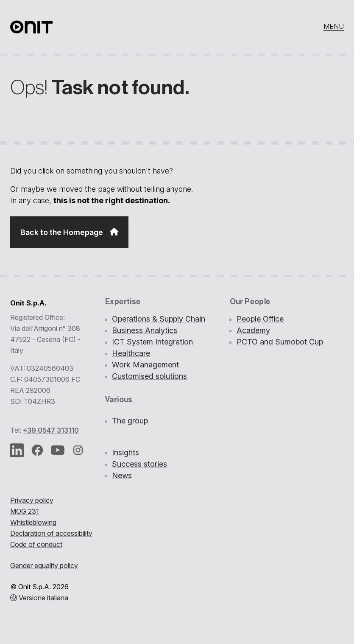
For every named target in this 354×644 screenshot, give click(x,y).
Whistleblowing (33, 522)
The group (130, 421)
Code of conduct (36, 544)
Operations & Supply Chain (159, 319)
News (122, 475)
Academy (253, 330)
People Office (260, 319)
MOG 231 (25, 511)
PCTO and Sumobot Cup (280, 342)
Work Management (145, 365)
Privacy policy (32, 500)
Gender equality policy (44, 566)
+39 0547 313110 (51, 430)
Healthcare (131, 353)
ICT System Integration (152, 342)
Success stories (139, 464)
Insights (125, 452)
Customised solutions (149, 376)
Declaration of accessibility (51, 533)
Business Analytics (145, 330)
